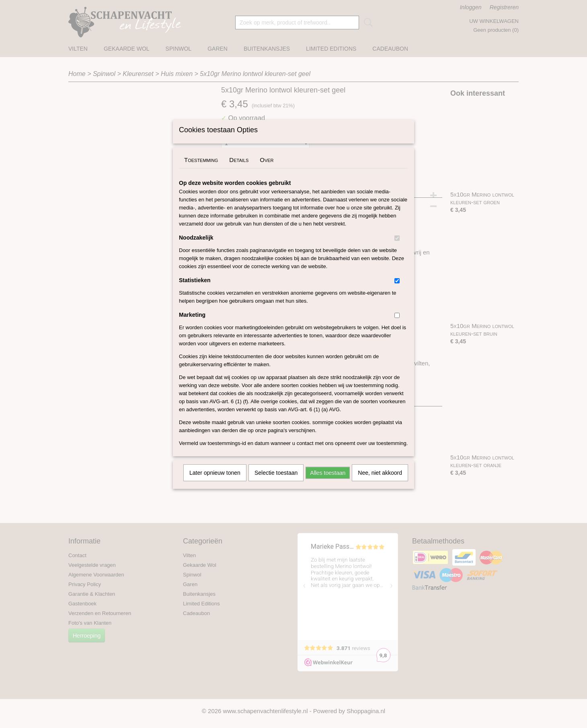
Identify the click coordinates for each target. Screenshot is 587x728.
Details (239, 170)
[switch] (397, 249)
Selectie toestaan (276, 483)
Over (267, 170)
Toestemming (201, 170)
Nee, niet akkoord (380, 483)
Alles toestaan (328, 483)
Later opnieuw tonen (215, 483)
